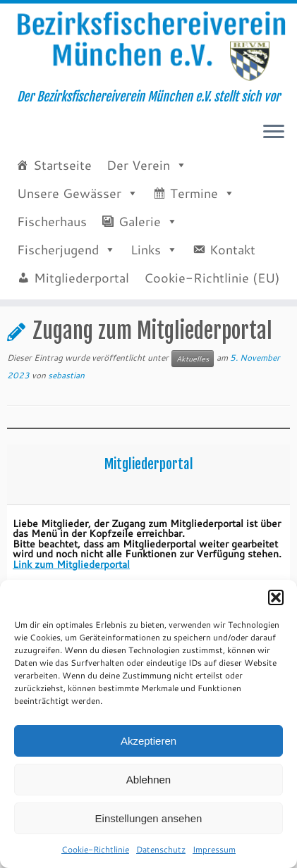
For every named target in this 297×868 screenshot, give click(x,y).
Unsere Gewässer (69, 210)
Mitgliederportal (81, 294)
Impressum (214, 849)
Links (146, 266)
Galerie (140, 238)
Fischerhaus (52, 238)
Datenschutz (161, 849)
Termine (194, 210)
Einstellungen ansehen (149, 818)
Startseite (62, 182)
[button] (276, 597)
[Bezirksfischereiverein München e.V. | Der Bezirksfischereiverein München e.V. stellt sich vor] (148, 55)
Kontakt (232, 266)
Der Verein (138, 182)
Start (18, 349)
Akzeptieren (148, 741)
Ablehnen (148, 780)
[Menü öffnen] (274, 150)
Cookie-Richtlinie (95, 849)
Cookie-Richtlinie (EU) (212, 294)
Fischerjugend (58, 266)
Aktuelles (60, 349)
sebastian (66, 427)
